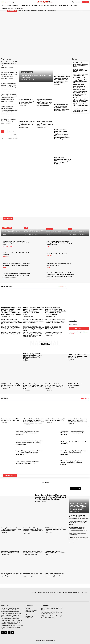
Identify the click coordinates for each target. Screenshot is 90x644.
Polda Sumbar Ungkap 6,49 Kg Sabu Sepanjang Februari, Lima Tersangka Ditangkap (71, 462)
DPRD (26, 228)
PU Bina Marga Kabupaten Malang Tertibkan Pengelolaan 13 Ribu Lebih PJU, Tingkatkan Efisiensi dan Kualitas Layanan (44, 102)
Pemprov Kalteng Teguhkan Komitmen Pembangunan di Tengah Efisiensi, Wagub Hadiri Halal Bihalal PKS (34, 386)
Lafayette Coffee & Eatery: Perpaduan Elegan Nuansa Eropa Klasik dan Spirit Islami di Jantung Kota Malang (33, 530)
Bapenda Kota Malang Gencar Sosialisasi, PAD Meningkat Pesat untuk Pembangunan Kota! (11, 327)
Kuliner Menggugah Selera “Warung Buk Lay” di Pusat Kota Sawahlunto (12, 574)
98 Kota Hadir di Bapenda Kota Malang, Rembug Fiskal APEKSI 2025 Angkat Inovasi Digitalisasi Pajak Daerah (34, 328)
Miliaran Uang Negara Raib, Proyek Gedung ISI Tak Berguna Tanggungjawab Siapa (80, 110)
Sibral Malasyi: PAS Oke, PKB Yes (57, 254)
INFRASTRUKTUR (59, 103)
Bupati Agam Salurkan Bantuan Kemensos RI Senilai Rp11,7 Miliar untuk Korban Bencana (16, 264)
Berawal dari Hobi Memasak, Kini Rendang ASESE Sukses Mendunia (11, 552)
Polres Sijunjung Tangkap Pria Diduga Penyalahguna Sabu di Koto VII (27, 463)
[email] (79, 325)
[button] (11, 2)
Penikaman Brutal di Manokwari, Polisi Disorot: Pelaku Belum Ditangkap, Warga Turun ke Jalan (77, 420)
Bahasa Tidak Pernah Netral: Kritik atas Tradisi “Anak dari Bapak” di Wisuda (78, 523)
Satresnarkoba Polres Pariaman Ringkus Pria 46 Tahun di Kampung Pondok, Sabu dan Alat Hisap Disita (29, 443)
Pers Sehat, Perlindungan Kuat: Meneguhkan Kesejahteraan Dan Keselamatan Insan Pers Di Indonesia (79, 517)
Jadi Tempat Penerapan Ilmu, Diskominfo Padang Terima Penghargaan (54, 334)
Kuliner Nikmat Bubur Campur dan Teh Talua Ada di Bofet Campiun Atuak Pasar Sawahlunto (33, 553)
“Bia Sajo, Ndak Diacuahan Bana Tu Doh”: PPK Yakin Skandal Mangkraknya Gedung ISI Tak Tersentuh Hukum (80, 93)
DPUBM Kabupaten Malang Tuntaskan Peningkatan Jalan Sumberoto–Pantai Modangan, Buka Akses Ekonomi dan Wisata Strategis (62, 80)
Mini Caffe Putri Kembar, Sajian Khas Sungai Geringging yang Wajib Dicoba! (55, 529)
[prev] (79, 11)
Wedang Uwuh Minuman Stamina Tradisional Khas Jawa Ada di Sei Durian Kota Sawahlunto (11, 529)
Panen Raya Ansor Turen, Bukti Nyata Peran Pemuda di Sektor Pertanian (77, 356)
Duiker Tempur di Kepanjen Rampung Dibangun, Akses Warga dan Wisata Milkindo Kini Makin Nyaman (45, 124)
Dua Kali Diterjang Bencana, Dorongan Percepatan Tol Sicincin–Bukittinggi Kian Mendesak (27, 124)
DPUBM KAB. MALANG (60, 75)
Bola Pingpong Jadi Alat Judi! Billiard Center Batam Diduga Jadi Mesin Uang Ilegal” (9, 74)
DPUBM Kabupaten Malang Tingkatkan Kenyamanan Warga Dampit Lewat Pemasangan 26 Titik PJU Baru (12, 322)
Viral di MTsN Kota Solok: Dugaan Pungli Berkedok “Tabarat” (81, 75)
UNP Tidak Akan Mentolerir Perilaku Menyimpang (76, 385)
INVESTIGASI (4, 67)
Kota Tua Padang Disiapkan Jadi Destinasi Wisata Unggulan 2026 (11, 333)
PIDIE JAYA (49, 256)
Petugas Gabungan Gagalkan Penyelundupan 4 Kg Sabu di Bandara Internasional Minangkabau (73, 453)
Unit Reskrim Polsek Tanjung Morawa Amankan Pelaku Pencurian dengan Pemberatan (27, 433)
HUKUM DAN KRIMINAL (27, 72)
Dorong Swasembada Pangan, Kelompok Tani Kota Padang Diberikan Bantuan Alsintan (54, 327)
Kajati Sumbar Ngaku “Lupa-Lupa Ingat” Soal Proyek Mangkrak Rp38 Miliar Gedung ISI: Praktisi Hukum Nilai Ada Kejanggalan (81, 100)
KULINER (37, 501)
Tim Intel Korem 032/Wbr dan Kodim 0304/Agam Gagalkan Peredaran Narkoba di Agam (16, 243)
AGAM (4, 267)
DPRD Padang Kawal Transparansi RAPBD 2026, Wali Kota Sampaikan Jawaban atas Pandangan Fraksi (55, 321)
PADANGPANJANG (7, 228)
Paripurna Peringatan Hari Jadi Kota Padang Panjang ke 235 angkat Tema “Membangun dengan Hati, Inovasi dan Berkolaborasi (11, 311)
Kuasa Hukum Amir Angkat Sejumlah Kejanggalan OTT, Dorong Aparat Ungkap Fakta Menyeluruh (59, 243)
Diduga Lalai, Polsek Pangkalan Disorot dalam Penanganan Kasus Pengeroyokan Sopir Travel (72, 433)
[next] (82, 11)
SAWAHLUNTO (6, 256)
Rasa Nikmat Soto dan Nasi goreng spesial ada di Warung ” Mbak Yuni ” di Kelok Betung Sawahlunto (51, 497)
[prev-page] (70, 542)
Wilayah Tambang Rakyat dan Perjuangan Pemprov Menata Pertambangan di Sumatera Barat (78, 529)
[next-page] (2, 138)
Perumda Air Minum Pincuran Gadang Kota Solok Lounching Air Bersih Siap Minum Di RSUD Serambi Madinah (55, 311)
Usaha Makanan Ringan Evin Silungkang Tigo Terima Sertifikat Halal (55, 553)
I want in (79, 329)
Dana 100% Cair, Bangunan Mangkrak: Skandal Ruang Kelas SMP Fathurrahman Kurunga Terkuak (80, 65)
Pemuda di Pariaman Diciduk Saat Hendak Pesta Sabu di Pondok (37, 11)
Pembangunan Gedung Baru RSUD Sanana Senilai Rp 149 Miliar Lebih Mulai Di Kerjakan (63, 162)
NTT (48, 246)
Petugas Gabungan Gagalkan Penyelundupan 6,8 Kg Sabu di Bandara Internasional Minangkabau (29, 453)
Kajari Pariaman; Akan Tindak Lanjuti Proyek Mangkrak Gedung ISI (81, 105)
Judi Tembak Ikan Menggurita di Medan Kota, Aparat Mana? (59, 264)
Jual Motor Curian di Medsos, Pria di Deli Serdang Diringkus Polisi (55, 420)
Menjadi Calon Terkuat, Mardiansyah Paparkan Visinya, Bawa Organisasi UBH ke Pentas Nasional (55, 386)
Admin (3, 123)
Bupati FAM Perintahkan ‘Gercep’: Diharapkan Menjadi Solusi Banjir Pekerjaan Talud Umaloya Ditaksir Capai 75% (62, 108)
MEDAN (49, 267)
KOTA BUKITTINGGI (7, 246)
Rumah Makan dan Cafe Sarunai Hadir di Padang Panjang (55, 574)
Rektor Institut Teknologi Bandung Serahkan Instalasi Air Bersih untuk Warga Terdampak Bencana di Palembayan (16, 275)
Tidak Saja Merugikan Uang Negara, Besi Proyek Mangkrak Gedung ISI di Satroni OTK (80, 88)
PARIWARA (49, 229)
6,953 (14, 135)
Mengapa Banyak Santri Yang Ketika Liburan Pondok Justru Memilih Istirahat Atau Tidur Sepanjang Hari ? (78, 507)
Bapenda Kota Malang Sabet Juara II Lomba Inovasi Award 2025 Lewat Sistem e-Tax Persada (34, 321)
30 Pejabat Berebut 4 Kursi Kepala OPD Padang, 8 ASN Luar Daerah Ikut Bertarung (8, 85)
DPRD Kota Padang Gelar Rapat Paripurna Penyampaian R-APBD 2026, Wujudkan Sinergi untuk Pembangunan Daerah (33, 335)
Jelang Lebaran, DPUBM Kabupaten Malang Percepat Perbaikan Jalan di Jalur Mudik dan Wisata (27, 102)
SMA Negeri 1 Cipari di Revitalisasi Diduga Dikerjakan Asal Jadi (80, 70)
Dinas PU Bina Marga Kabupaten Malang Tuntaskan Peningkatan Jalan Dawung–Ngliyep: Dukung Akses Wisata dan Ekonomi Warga (62, 135)
